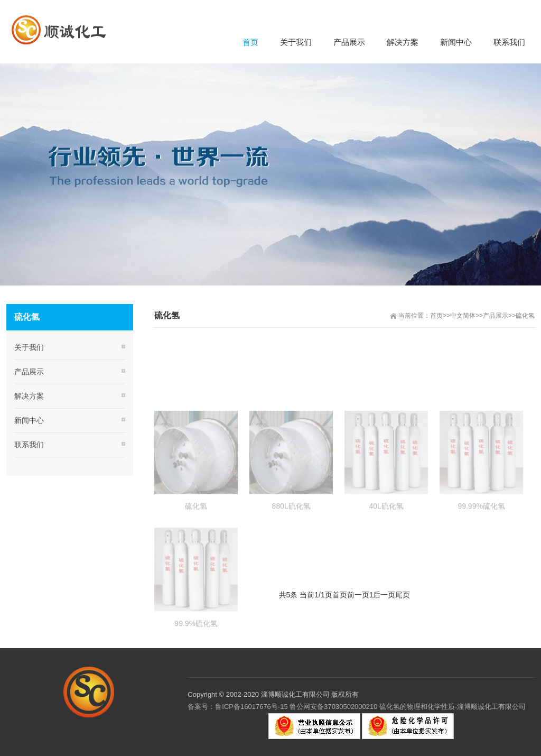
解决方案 (29, 396)
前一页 (358, 595)
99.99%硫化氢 (481, 533)
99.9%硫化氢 (196, 650)
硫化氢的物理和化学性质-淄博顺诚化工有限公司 (452, 707)
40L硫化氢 (386, 533)
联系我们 (29, 445)
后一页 (384, 595)
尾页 (403, 595)
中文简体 (463, 316)
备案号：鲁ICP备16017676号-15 (237, 707)
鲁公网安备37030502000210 (333, 707)
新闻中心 (29, 420)
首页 (436, 316)
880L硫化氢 (291, 533)
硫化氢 (525, 316)
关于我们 (29, 347)
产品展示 (496, 316)
